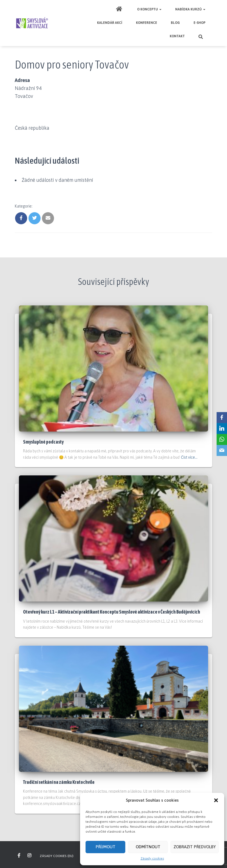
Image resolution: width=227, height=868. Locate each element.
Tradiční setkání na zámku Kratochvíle (59, 782)
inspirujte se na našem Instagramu (30, 856)
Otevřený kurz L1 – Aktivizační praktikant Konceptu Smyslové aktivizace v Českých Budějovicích (112, 612)
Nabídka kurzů (190, 9)
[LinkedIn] (222, 429)
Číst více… (189, 457)
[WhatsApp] (222, 439)
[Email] (222, 450)
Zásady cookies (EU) (57, 856)
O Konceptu (149, 9)
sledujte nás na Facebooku (19, 856)
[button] (216, 800)
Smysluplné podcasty (43, 442)
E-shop (199, 23)
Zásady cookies (152, 858)
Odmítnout (148, 847)
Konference (147, 23)
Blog (175, 23)
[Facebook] (222, 418)
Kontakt (177, 36)
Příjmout (106, 847)
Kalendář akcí (110, 23)
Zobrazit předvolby (195, 847)
